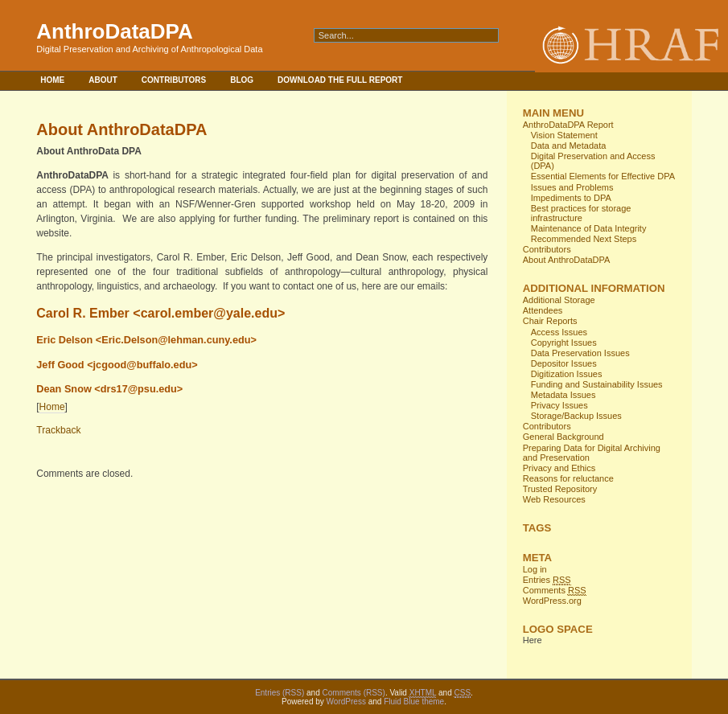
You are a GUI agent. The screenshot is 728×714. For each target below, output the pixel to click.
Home (52, 80)
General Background (563, 437)
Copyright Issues (564, 343)
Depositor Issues (564, 363)
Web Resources (554, 499)
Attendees (543, 310)
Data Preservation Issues (580, 353)
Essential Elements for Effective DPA (603, 176)
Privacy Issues (559, 405)
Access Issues (559, 332)
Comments (555, 591)
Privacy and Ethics (559, 468)
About (103, 80)
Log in (535, 569)
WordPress (346, 702)
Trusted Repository (560, 489)
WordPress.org (552, 601)
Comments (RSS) (354, 693)
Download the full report (340, 80)
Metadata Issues (563, 395)
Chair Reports (550, 321)
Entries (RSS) (280, 693)
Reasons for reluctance (568, 478)
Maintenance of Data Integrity (589, 228)
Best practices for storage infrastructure (581, 213)
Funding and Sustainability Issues (597, 384)
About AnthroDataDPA (567, 260)
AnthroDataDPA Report (568, 125)
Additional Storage (559, 300)
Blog (242, 80)
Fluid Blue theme (414, 702)
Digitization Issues (567, 374)
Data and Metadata (569, 146)
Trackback (58, 430)
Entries (547, 580)
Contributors (174, 80)
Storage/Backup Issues (576, 416)
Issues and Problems (572, 187)
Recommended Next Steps (584, 239)
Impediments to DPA (571, 198)
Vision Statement (564, 135)
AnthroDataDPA (115, 31)
